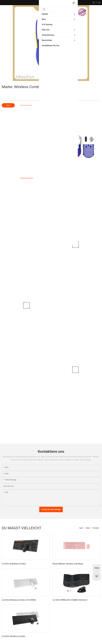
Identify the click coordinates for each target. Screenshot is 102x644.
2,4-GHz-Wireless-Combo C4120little (19, 600)
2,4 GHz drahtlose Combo (14, 564)
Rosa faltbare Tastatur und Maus (68, 564)
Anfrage (8, 105)
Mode (88, 528)
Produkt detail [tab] (51, 121)
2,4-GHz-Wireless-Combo (13, 636)
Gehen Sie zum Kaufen (26, 105)
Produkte (96, 528)
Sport (81, 528)
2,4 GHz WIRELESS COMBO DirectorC (70, 600)
